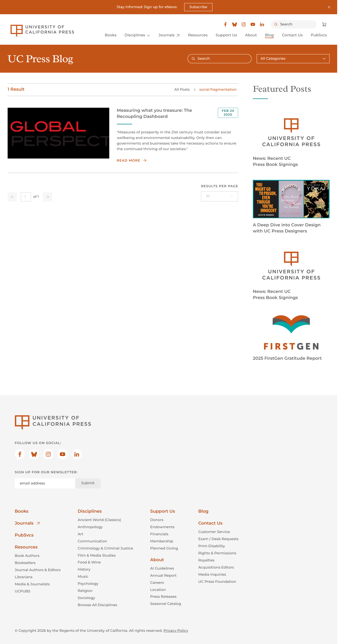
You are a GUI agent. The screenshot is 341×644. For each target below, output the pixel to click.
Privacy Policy (176, 631)
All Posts (182, 89)
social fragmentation (218, 89)
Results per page (220, 186)
